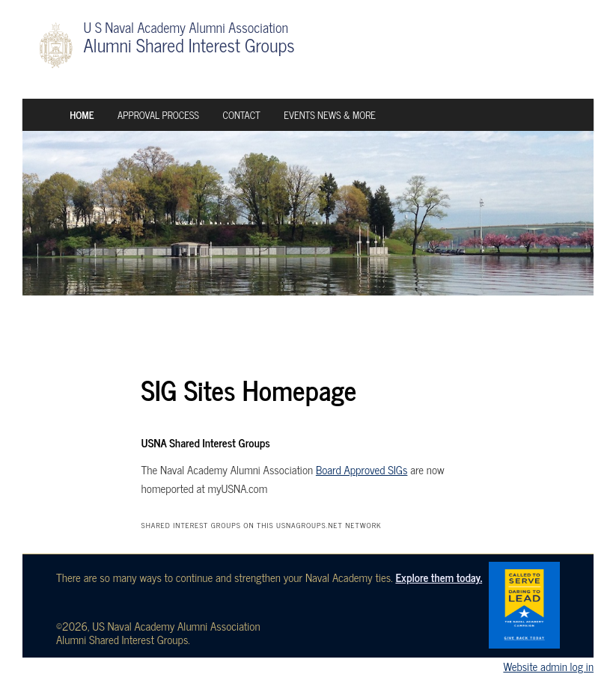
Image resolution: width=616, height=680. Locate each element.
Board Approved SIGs (362, 469)
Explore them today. (439, 577)
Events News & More (330, 115)
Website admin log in (548, 666)
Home (82, 115)
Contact (241, 115)
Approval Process (158, 115)
